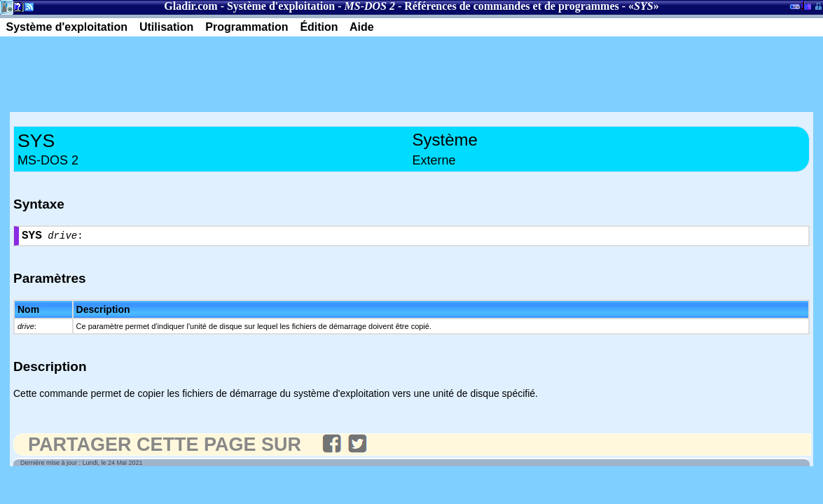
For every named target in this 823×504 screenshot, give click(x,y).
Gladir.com (191, 6)
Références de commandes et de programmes (511, 6)
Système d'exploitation (281, 6)
